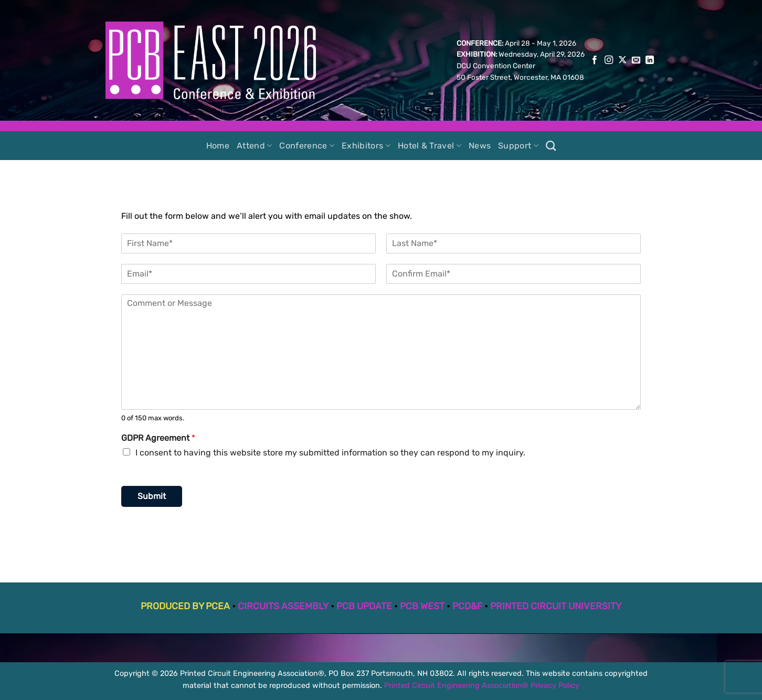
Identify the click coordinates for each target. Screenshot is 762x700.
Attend (254, 146)
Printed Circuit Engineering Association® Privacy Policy (482, 686)
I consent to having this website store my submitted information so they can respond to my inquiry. (330, 453)
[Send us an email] (636, 60)
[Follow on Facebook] (595, 60)
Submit (152, 496)
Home (218, 146)
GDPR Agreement (158, 438)
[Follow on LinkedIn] (650, 60)
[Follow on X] (622, 60)
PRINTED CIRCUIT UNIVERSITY (556, 606)
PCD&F (467, 606)
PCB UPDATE (364, 606)
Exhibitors (366, 146)
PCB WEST (422, 606)
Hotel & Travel (430, 146)
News (480, 146)
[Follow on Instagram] (609, 60)
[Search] (551, 146)
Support (518, 146)
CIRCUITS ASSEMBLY (283, 606)
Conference (307, 146)
